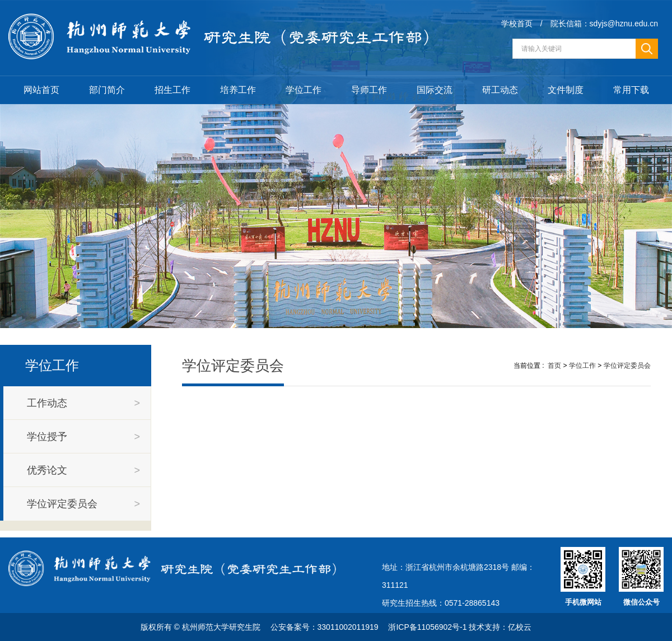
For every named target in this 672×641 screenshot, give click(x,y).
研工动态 (500, 90)
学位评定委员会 (627, 366)
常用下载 (631, 90)
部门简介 (107, 90)
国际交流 (435, 90)
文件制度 (566, 90)
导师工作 (369, 90)
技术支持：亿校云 (500, 627)
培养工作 (238, 90)
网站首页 (41, 90)
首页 (554, 366)
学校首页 (517, 24)
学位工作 (304, 90)
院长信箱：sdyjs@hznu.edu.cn (604, 24)
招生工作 (172, 90)
